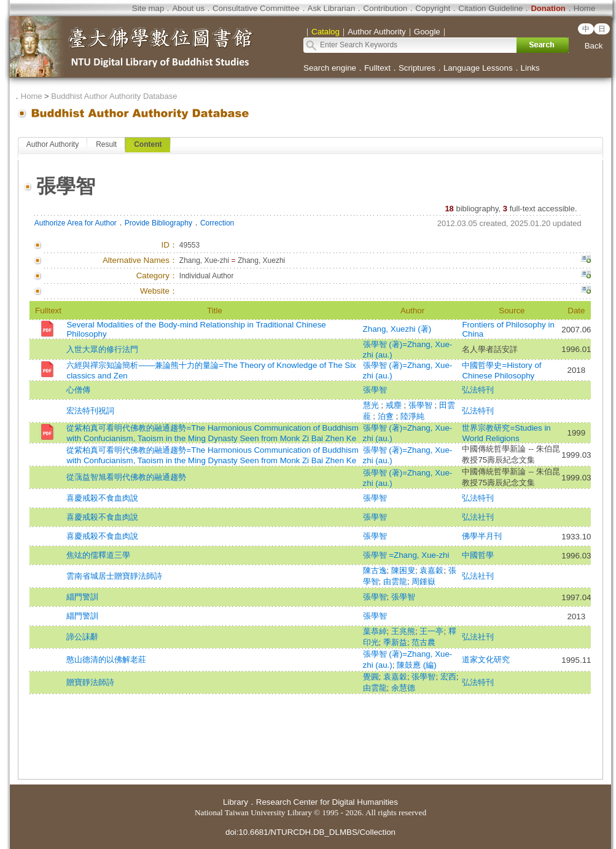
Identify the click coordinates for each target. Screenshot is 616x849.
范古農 (423, 642)
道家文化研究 (486, 659)
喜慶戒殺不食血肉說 (102, 498)
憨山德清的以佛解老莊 (106, 659)
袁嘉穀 (431, 570)
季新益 (395, 642)
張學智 (375, 390)
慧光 (372, 405)
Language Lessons (478, 68)
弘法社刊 (478, 517)
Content (148, 144)
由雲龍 (395, 581)
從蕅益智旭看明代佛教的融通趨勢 (126, 477)
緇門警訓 (82, 597)
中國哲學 (478, 555)
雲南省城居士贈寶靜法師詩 (114, 576)
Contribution (385, 8)
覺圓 (371, 677)
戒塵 (395, 405)
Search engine (330, 68)
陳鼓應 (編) (417, 665)
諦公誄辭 (82, 637)
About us (188, 8)
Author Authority (53, 144)
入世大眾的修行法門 (102, 349)
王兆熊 (403, 631)
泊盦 (387, 416)
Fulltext (377, 68)
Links (530, 68)
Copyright (433, 8)
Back (594, 46)
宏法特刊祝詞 (90, 411)
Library (236, 802)
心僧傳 (78, 390)
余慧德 (403, 688)
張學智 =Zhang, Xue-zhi (406, 555)
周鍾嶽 (423, 581)
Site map (148, 8)
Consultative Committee (256, 8)
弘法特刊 (478, 390)
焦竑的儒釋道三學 (98, 555)
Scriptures (417, 68)
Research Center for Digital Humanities (327, 802)
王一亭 (431, 631)
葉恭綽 (375, 631)
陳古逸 (375, 570)
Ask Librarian (332, 8)
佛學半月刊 (482, 536)
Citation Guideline (490, 8)
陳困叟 (403, 570)
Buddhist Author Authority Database (114, 96)
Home (585, 8)
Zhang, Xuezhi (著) (397, 329)
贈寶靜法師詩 (90, 682)
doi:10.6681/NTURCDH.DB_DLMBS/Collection (310, 832)
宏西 (448, 677)
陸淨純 (412, 416)
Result (106, 144)
